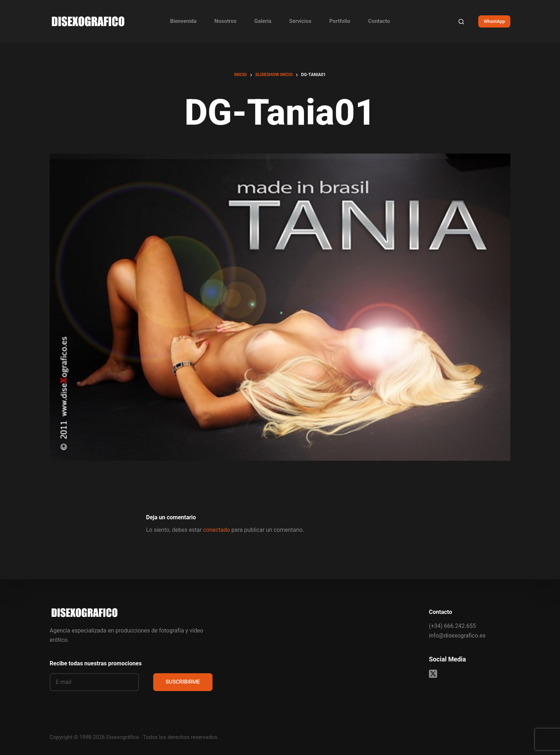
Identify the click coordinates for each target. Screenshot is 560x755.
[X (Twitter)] (433, 674)
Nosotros (225, 21)
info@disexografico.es (457, 636)
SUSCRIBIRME (183, 682)
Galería (263, 21)
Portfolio (340, 21)
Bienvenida (183, 21)
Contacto (379, 21)
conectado (217, 530)
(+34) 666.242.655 (452, 626)
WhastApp (494, 21)
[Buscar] (461, 22)
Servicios (300, 21)
